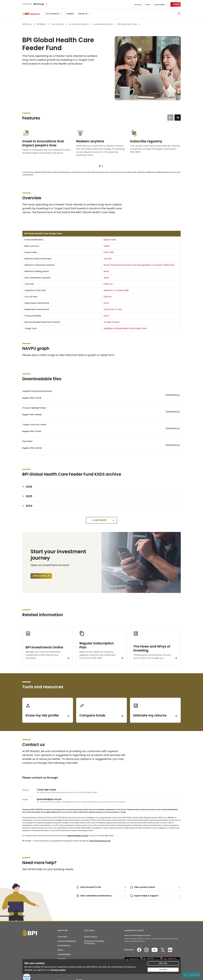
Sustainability (159, 5)
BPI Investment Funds (128, 24)
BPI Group (27, 24)
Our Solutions (57, 24)
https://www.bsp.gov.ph (100, 841)
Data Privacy (91, 937)
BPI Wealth (41, 24)
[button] (100, 166)
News (148, 5)
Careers (62, 959)
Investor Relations (67, 941)
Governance (64, 946)
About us (138, 5)
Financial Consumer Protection (94, 942)
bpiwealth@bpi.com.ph (78, 836)
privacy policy (58, 970)
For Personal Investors (79, 24)
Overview (62, 937)
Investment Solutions (103, 24)
